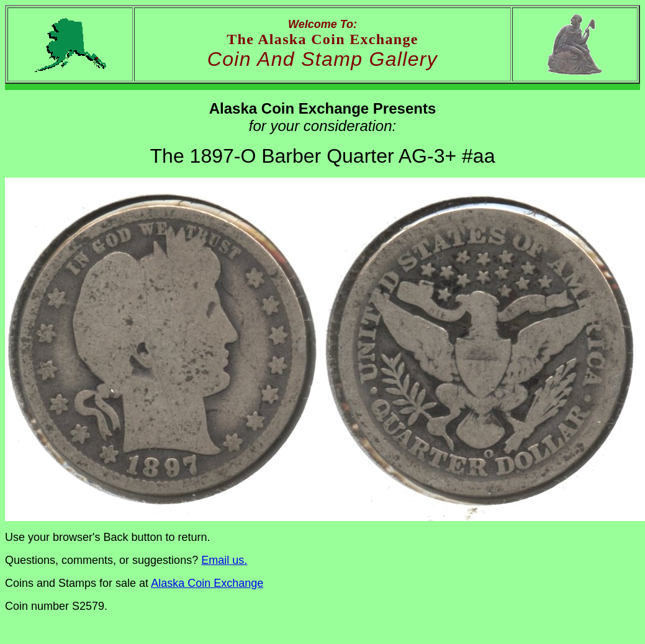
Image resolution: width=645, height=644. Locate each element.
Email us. (224, 560)
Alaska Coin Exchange (207, 583)
